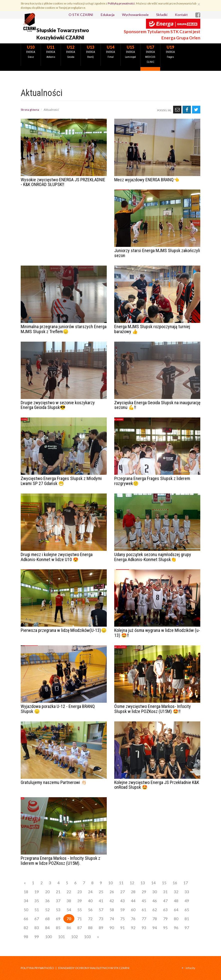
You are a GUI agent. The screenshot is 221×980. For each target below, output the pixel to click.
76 (133, 919)
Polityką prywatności (121, 3)
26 (112, 892)
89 (101, 928)
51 (37, 910)
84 (47, 928)
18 (26, 892)
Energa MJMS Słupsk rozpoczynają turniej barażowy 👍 (152, 329)
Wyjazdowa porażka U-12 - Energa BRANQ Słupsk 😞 (58, 709)
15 (164, 883)
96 (176, 928)
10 (110, 883)
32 (176, 892)
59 (122, 910)
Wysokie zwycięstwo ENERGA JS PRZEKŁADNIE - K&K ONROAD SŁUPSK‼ (63, 182)
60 (133, 910)
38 (69, 901)
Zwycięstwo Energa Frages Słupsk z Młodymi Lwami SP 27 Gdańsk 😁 (61, 481)
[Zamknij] (199, 4)
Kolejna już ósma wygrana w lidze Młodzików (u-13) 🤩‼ (157, 633)
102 (74, 937)
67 (37, 919)
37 (58, 901)
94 (155, 928)
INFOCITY (190, 968)
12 (132, 883)
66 (26, 919)
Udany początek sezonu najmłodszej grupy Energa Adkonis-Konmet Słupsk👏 (153, 557)
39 (80, 901)
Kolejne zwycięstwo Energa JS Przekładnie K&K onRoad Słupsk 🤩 (157, 785)
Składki (162, 15)
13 (143, 883)
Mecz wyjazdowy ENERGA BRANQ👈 (147, 180)
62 (155, 910)
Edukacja (108, 15)
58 (112, 910)
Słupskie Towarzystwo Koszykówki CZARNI (63, 34)
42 (112, 901)
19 (37, 892)
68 (47, 919)
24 (90, 892)
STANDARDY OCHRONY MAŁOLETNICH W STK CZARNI (94, 968)
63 (165, 910)
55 (80, 910)
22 (69, 892)
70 (69, 919)
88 (90, 928)
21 (58, 892)
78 (155, 919)
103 (87, 937)
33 (187, 892)
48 (176, 901)
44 (133, 901)
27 (122, 892)
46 (155, 901)
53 (58, 910)
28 (133, 892)
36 (47, 901)
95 (165, 928)
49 (187, 901)
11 (121, 883)
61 (144, 910)
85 (58, 928)
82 (26, 928)
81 (187, 919)
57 (101, 910)
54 (69, 910)
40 (90, 901)
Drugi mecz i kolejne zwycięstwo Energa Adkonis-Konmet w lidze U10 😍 (57, 557)
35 (37, 901)
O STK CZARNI (81, 15)
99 (37, 937)
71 (80, 919)
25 (101, 892)
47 (165, 901)
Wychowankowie (135, 15)
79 (165, 919)
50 (26, 910)
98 (26, 937)
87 (80, 928)
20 (47, 892)
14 (153, 883)
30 (155, 892)
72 (90, 919)
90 (112, 928)
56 (90, 910)
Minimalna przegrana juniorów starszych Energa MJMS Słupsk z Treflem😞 (64, 329)
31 (165, 892)
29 (144, 892)
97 (187, 928)
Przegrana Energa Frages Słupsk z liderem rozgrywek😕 (152, 481)
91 (122, 928)
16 (175, 883)
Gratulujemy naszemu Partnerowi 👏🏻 (54, 782)
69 (58, 919)
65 (187, 910)
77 (144, 919)
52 (47, 910)
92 (133, 928)
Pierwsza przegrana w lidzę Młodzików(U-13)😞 (64, 630)
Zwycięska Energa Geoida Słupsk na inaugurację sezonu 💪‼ (157, 405)
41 (101, 901)
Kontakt (181, 15)
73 (101, 919)
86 (69, 928)
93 (144, 928)
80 (176, 919)
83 (37, 928)
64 (176, 910)
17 (186, 883)
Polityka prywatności (37, 968)
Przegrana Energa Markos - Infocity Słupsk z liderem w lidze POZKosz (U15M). (60, 861)
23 (80, 892)
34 (26, 901)
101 (61, 937)
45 (144, 901)
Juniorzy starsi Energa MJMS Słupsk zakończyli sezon (157, 253)
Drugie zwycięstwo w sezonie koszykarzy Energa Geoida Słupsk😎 (58, 405)
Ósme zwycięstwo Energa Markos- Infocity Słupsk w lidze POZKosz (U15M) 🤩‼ (153, 709)
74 (112, 919)
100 (49, 937)
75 (122, 919)
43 (122, 901)
